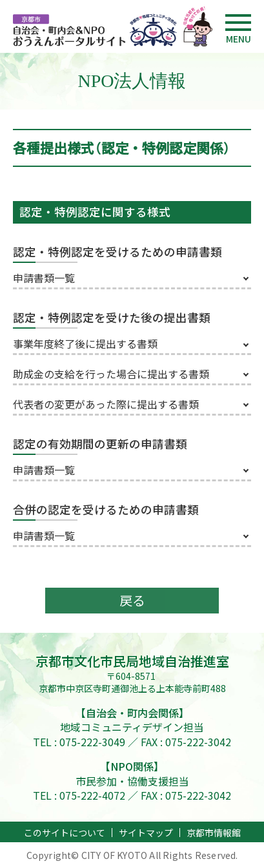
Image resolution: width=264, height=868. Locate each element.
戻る (132, 600)
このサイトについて (65, 833)
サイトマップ (146, 833)
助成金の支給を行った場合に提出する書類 (111, 374)
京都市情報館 (214, 833)
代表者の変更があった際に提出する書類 (106, 404)
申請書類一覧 (44, 278)
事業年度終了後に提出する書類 (85, 343)
